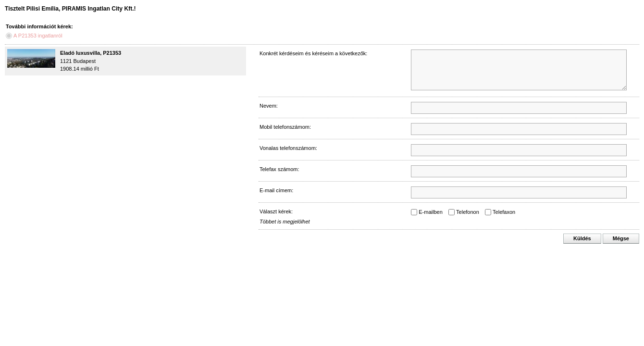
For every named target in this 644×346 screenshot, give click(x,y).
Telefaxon (504, 212)
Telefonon (468, 212)
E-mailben (431, 212)
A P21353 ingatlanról (38, 36)
